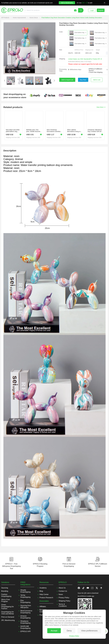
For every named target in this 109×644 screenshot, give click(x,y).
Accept (54, 631)
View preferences (89, 631)
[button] (107, 53)
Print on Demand (8, 617)
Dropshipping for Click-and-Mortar (8, 613)
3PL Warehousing (8, 620)
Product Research (46, 598)
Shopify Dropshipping (25, 591)
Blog (41, 591)
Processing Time (63, 70)
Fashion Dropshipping (6, 595)
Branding (5, 591)
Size (61, 50)
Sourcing (5, 588)
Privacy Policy (74, 636)
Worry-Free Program (6, 600)
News (61, 594)
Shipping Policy (64, 601)
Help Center (44, 594)
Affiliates (43, 606)
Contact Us (63, 591)
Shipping (62, 59)
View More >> (101, 107)
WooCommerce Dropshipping (26, 612)
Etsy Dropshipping (25, 601)
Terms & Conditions (63, 605)
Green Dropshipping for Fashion (8, 607)
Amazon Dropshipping (25, 617)
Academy (43, 588)
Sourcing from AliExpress (26, 606)
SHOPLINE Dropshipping (25, 627)
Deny (69, 631)
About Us (62, 588)
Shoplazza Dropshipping (25, 622)
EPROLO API (26, 631)
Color (61, 32)
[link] (5, 18)
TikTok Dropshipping (25, 596)
